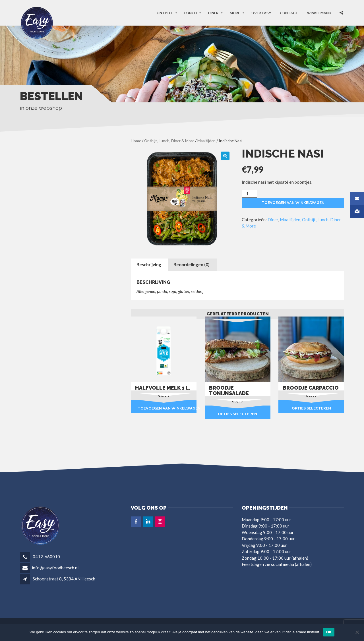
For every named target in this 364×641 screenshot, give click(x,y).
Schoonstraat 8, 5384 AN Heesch (64, 579)
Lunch (191, 13)
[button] (225, 156)
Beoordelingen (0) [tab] (192, 264)
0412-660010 (46, 557)
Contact (289, 13)
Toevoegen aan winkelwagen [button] (167, 408)
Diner (213, 13)
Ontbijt (165, 13)
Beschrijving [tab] (149, 264)
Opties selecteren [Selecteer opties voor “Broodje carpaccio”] (311, 408)
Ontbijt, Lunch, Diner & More (169, 141)
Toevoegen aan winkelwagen (293, 203)
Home (136, 141)
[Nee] (357, 632)
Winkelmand (319, 13)
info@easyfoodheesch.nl (55, 568)
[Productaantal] (249, 194)
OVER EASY (261, 13)
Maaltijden (206, 141)
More (235, 13)
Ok (329, 632)
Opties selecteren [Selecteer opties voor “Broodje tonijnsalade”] (237, 414)
